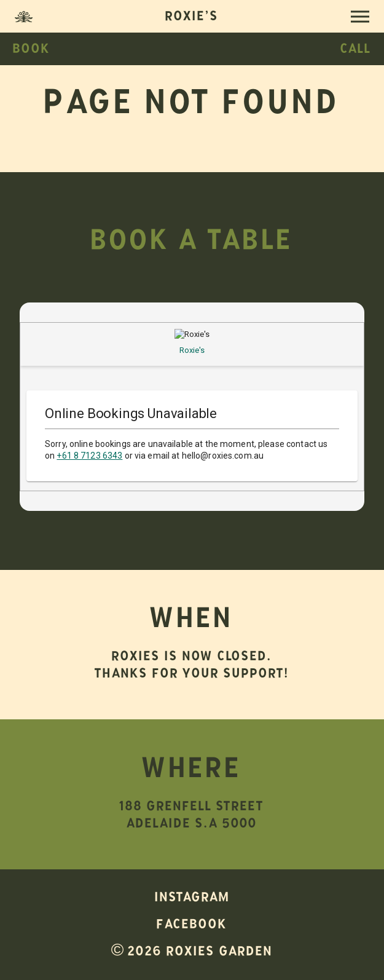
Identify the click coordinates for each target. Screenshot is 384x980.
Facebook (192, 927)
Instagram (192, 900)
